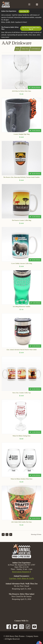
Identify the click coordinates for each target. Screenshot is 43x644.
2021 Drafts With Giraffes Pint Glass (21, 522)
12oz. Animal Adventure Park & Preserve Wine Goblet (21, 350)
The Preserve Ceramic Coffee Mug (22, 220)
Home (17, 49)
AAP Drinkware (36, 49)
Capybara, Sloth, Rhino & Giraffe (21, 578)
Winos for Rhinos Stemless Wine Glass (21, 479)
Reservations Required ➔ (21, 572)
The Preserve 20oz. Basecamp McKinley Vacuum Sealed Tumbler (21, 177)
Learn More (24, 11)
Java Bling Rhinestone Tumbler (22, 307)
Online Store (25, 49)
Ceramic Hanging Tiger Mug (21, 134)
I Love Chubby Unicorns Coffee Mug (21, 263)
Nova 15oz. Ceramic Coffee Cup (21, 393)
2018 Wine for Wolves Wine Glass (22, 91)
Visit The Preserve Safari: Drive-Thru (31, 28)
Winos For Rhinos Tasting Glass (21, 436)
